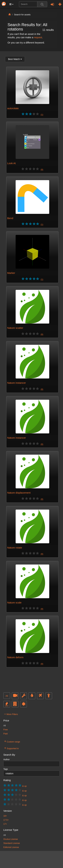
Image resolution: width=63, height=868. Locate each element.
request (38, 37)
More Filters (11, 714)
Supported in (12, 748)
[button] (11, 4)
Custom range (12, 741)
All (7, 696)
